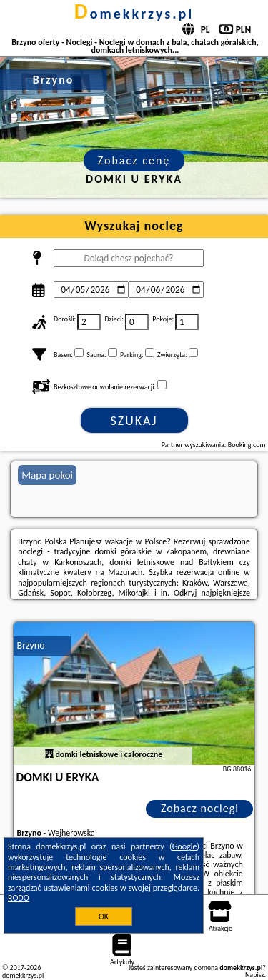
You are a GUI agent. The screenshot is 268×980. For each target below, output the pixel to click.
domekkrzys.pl (134, 14)
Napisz (255, 975)
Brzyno (31, 645)
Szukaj (134, 421)
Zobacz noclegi (200, 808)
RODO (19, 898)
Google (185, 846)
